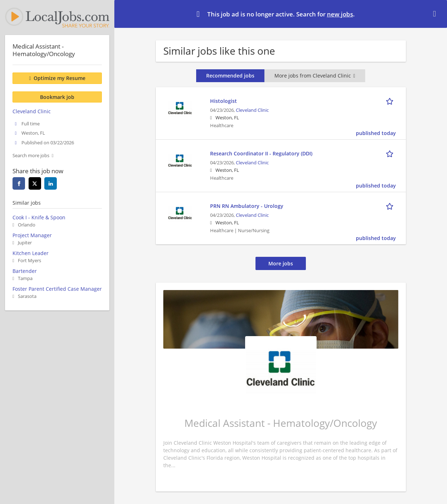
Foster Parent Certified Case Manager (57, 289)
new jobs (340, 14)
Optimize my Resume (59, 78)
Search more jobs (31, 156)
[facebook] (19, 183)
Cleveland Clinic (252, 110)
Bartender (25, 271)
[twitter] (35, 183)
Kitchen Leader (31, 253)
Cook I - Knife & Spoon (39, 217)
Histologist (223, 101)
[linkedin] (51, 183)
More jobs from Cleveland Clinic (315, 76)
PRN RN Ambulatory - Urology (247, 206)
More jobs (281, 263)
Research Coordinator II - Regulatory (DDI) (261, 153)
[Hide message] (436, 14)
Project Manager (32, 235)
